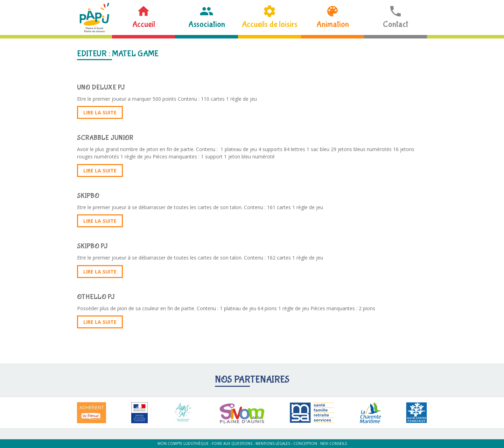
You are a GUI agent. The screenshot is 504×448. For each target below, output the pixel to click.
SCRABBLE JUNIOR (105, 138)
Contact (395, 24)
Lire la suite (100, 112)
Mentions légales (273, 443)
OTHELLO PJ (96, 297)
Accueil (144, 24)
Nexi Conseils (334, 443)
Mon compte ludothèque (183, 443)
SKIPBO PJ (92, 246)
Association (207, 24)
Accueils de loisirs (270, 24)
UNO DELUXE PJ (101, 87)
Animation (333, 24)
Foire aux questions (232, 443)
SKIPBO (88, 196)
